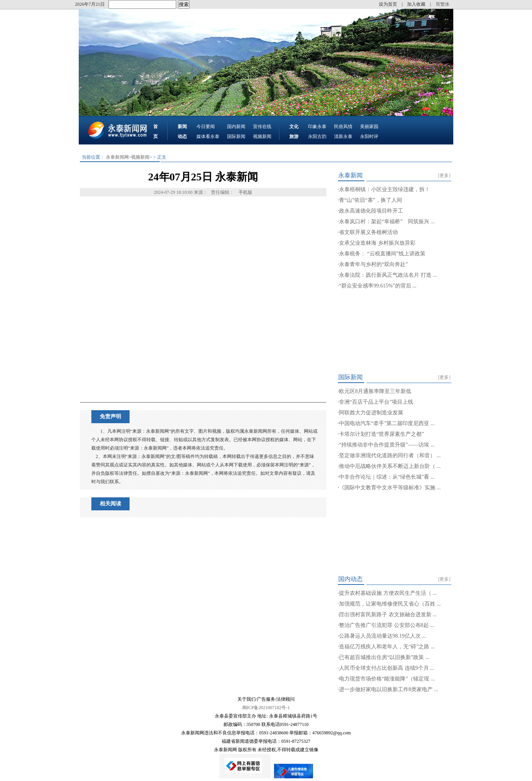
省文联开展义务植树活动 (368, 232)
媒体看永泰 (208, 136)
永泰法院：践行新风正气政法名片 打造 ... (388, 275)
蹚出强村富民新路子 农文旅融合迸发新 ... (388, 615)
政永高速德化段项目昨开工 (371, 211)
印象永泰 (317, 127)
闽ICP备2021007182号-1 (266, 708)
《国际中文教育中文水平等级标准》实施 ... (390, 488)
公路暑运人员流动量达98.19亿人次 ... (383, 636)
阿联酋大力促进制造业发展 (371, 413)
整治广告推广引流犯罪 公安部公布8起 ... (387, 625)
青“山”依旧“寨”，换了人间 (371, 200)
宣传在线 (262, 127)
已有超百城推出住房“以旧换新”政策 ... (384, 657)
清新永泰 (343, 136)
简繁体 (443, 4)
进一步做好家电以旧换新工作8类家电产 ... (388, 689)
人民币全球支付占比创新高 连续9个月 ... (387, 668)
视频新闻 (262, 136)
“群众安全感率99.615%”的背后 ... (378, 286)
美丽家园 (369, 127)
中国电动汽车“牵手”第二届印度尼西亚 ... (387, 423)
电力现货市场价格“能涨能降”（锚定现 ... (387, 679)
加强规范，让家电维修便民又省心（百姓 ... (390, 604)
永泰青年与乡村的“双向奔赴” (373, 264)
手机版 (245, 192)
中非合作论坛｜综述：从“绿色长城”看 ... (387, 477)
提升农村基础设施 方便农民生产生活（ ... (388, 593)
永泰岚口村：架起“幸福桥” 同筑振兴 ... (387, 222)
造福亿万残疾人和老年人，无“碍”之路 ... (387, 647)
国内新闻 (236, 127)
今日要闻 (206, 127)
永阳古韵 (317, 136)
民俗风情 (343, 127)
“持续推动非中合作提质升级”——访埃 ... (387, 445)
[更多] (444, 175)
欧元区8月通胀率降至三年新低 (375, 391)
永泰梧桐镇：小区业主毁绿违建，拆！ (384, 189)
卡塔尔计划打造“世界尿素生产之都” (381, 434)
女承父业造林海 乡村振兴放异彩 (377, 243)
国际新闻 (236, 136)
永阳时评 (369, 136)
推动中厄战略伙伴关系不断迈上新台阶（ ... (390, 466)
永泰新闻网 (117, 157)
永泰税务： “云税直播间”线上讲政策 (382, 254)
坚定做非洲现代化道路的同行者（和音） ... (390, 455)
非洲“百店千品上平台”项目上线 (376, 402)
